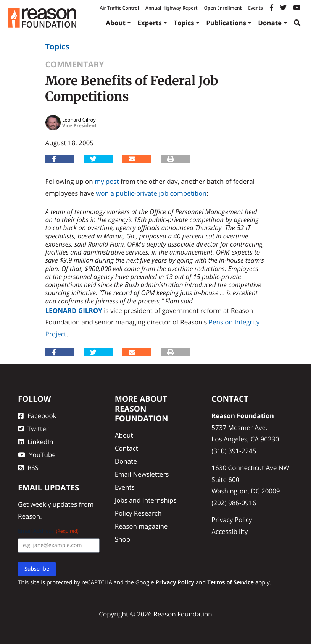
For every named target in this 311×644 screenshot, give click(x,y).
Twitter (33, 429)
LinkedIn (36, 442)
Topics (184, 23)
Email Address (48, 531)
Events (255, 8)
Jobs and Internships (146, 500)
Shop (122, 539)
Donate (270, 23)
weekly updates (54, 504)
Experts (150, 23)
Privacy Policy (232, 520)
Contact (126, 448)
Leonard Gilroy (74, 311)
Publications (226, 23)
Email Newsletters (142, 474)
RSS (28, 468)
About (116, 23)
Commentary (75, 64)
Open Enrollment (223, 8)
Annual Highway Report (171, 8)
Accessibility (230, 531)
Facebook (37, 416)
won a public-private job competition (151, 193)
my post (107, 181)
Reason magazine (141, 526)
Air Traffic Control (119, 8)
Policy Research (138, 513)
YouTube (37, 455)
